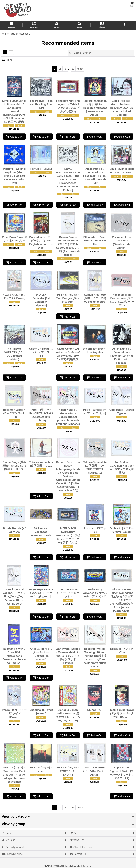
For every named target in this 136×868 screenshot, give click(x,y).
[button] (79, 25)
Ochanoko (60, 866)
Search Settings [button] (80, 53)
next (80, 69)
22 (73, 69)
